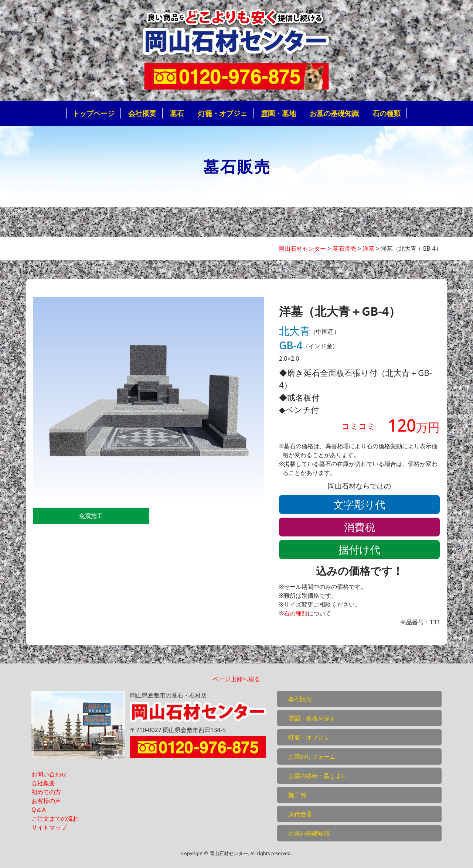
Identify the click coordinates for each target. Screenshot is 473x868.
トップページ (93, 113)
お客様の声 (46, 801)
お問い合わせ (49, 774)
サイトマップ (49, 827)
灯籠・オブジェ (223, 113)
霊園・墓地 (278, 113)
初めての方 (46, 792)
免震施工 (91, 516)
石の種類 (387, 113)
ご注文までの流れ (55, 819)
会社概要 (142, 113)
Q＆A (39, 810)
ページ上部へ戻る (236, 679)
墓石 (177, 113)
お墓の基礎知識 (334, 113)
